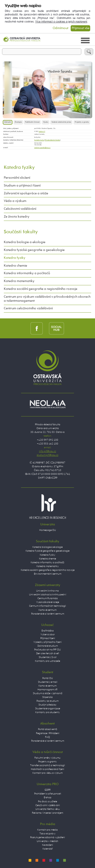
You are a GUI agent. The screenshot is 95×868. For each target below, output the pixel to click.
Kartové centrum (48, 610)
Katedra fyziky (39, 140)
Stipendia (48, 697)
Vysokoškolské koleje (48, 602)
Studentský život (48, 657)
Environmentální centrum (48, 574)
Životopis (18, 122)
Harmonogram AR (48, 690)
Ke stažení (48, 845)
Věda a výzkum (15, 201)
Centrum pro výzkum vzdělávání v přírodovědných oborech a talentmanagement (47, 299)
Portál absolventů (48, 729)
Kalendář (48, 849)
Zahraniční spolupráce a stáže (26, 193)
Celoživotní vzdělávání (20, 209)
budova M (42, 131)
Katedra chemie (15, 266)
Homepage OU (48, 530)
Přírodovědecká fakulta (52, 140)
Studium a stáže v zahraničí (48, 693)
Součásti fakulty (21, 232)
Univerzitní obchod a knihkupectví (48, 595)
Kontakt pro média (48, 830)
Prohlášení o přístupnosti (48, 794)
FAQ (48, 737)
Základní (8, 122)
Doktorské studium (48, 646)
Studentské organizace (48, 709)
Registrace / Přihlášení (48, 733)
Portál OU (48, 678)
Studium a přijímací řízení (22, 186)
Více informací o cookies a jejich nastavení (61, 22)
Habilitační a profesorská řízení (48, 769)
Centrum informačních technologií (48, 606)
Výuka (46, 122)
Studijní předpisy (48, 705)
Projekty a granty (82, 122)
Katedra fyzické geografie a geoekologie (34, 250)
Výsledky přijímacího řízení (48, 642)
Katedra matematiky (19, 281)
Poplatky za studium (48, 701)
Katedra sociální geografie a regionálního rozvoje (41, 289)
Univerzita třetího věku (48, 809)
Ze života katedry (17, 217)
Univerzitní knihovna (48, 591)
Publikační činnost (32, 122)
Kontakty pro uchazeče (48, 661)
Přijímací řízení (48, 638)
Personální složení (17, 178)
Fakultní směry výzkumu (48, 758)
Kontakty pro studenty (48, 712)
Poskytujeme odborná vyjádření (48, 837)
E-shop (48, 797)
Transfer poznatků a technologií (48, 765)
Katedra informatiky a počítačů (27, 273)
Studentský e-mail (48, 682)
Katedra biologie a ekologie (25, 242)
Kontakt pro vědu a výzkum (48, 773)
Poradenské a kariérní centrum (48, 614)
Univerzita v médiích (48, 841)
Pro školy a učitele (48, 802)
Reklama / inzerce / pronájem (48, 813)
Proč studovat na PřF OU (48, 650)
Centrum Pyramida (48, 598)
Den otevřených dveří (48, 653)
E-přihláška (48, 631)
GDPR (48, 790)
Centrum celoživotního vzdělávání (28, 308)
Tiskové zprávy (48, 834)
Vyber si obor (48, 635)
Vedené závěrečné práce (61, 122)
